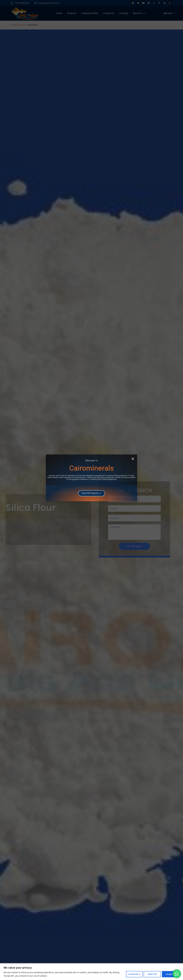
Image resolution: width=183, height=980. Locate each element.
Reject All (152, 974)
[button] (133, 428)
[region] (91, 972)
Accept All (171, 974)
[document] (91, 490)
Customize (133, 974)
